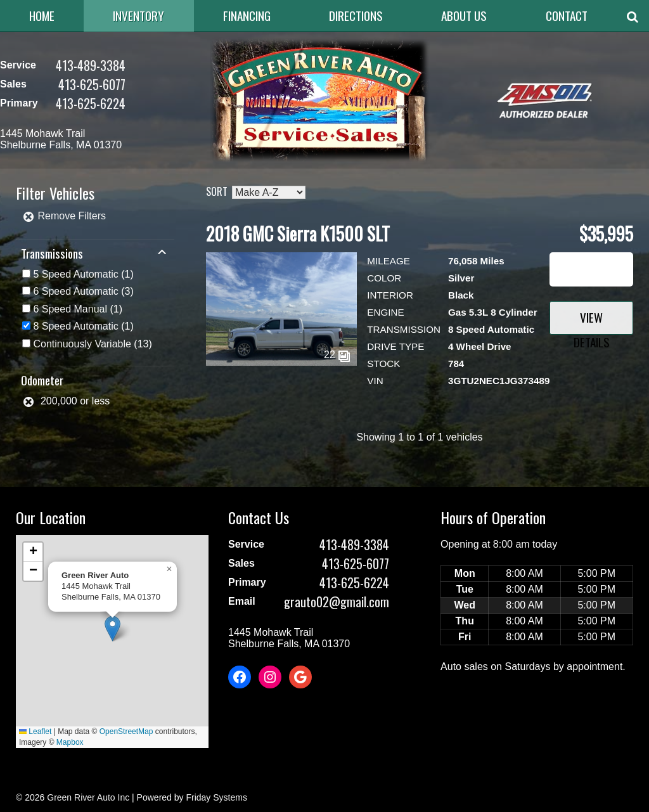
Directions (356, 16)
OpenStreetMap (126, 731)
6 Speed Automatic (75, 291)
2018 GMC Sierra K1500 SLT (298, 234)
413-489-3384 (91, 65)
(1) (83, 274)
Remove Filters (64, 216)
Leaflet (35, 731)
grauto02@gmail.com (337, 602)
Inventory (138, 16)
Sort (217, 191)
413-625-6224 (91, 103)
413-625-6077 (92, 84)
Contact (567, 16)
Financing (247, 16)
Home (42, 16)
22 (337, 355)
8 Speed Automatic (75, 326)
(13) (92, 344)
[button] (112, 628)
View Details (592, 321)
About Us (464, 16)
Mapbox (70, 742)
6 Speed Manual (70, 309)
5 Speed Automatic (75, 274)
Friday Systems (216, 797)
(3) (83, 291)
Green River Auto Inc (88, 797)
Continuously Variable (82, 344)
